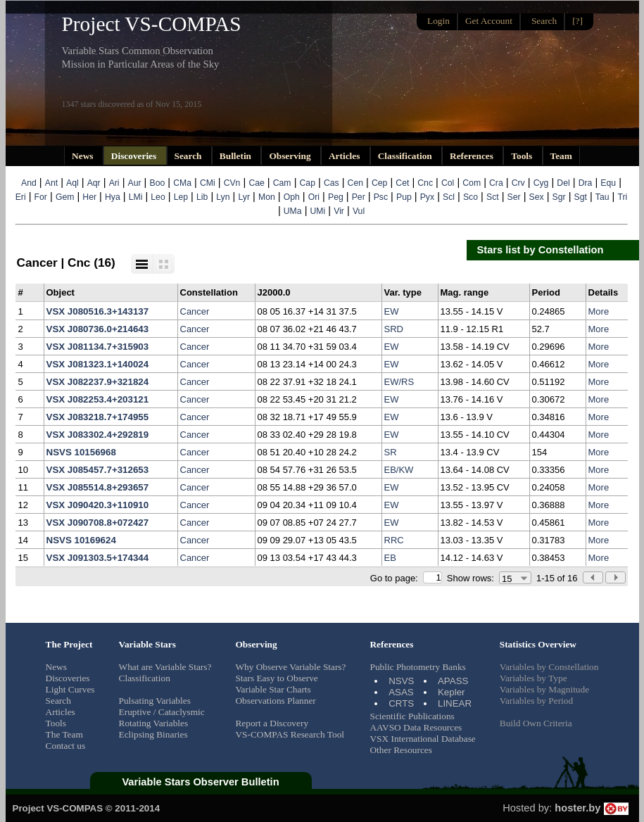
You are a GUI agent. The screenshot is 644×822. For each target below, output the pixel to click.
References (473, 156)
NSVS (401, 681)
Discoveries (135, 156)
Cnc (425, 183)
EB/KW (399, 470)
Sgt (581, 197)
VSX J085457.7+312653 (98, 470)
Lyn (223, 197)
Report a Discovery (272, 723)
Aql (72, 183)
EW (392, 311)
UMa (293, 211)
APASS (453, 681)
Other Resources (400, 750)
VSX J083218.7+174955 (98, 417)
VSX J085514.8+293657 (98, 487)
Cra (496, 183)
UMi (318, 211)
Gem (65, 197)
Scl (449, 197)
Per (359, 197)
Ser (514, 197)
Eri (21, 197)
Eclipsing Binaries (153, 734)
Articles (346, 156)
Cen (355, 183)
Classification (406, 156)
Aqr (94, 183)
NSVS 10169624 (81, 540)
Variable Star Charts (273, 689)
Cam (282, 183)
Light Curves (70, 689)
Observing (291, 156)
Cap (308, 183)
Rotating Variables (154, 723)
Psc (381, 197)
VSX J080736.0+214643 (98, 329)
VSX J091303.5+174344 (98, 558)
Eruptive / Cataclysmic (162, 712)
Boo (158, 183)
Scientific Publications (412, 716)
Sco (471, 197)
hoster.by (591, 808)
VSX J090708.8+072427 (98, 523)
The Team (64, 734)
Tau (602, 197)
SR (391, 452)
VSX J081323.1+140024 (98, 364)
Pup (404, 197)
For (41, 197)
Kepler (452, 692)
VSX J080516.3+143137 (98, 311)
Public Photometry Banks (417, 667)
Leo (158, 197)
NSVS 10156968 (81, 452)
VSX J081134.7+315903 (98, 347)
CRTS (401, 703)
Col (448, 183)
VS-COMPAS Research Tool (290, 734)
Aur (135, 183)
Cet (402, 183)
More (599, 311)
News (84, 156)
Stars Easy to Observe (276, 678)
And (29, 183)
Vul (359, 211)
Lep (181, 197)
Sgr (559, 197)
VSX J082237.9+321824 (98, 382)
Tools (523, 156)
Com (472, 183)
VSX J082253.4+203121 (98, 399)
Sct (493, 197)
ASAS (401, 692)
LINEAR (455, 703)
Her (89, 197)
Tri (623, 197)
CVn (232, 183)
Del (563, 183)
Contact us (66, 746)
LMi (136, 197)
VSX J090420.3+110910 (98, 505)
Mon (267, 197)
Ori (314, 197)
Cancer (195, 311)
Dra (586, 183)
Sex (537, 197)
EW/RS (399, 382)
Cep (379, 183)
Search (189, 156)
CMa (182, 183)
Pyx (427, 197)
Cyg (541, 183)
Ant (51, 183)
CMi (208, 183)
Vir (339, 211)
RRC (394, 540)
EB (390, 558)
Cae (256, 183)
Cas (332, 183)
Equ (608, 183)
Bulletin (237, 156)
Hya (113, 197)
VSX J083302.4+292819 (98, 435)
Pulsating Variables (155, 701)
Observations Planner (275, 701)
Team (561, 156)
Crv (518, 183)
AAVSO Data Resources (416, 727)
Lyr (244, 197)
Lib (202, 197)
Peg (336, 197)
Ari (114, 183)
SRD (394, 329)
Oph (292, 197)
